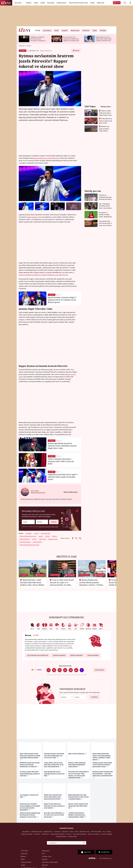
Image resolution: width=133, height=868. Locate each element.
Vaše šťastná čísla (65, 666)
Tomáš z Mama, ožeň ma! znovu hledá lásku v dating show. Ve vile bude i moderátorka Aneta (54, 765)
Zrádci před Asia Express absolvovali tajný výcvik (106, 121)
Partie (72, 832)
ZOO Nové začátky (96, 832)
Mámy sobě (101, 3)
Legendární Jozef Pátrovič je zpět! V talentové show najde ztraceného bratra (63, 477)
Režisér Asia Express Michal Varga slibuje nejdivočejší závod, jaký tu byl (105, 131)
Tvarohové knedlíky (106, 834)
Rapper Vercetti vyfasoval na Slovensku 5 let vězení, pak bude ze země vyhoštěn (54, 806)
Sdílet (77, 51)
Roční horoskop (93, 655)
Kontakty (45, 859)
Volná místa (24, 854)
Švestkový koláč (72, 836)
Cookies (23, 865)
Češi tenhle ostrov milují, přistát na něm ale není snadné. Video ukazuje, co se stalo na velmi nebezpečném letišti (78, 775)
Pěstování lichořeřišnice (80, 834)
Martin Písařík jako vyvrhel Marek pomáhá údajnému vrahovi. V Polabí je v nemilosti (91, 584)
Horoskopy (51, 3)
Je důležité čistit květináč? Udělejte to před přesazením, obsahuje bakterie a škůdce (77, 815)
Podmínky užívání (26, 862)
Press (43, 854)
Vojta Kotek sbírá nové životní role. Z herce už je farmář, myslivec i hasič (105, 223)
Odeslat (53, 521)
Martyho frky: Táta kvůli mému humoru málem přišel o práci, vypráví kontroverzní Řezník (53, 797)
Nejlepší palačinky (61, 836)
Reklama (23, 856)
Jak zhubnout (26, 832)
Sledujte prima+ (62, 3)
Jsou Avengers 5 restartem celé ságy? (29, 796)
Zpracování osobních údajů (50, 862)
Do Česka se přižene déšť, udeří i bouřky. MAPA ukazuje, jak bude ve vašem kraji (30, 774)
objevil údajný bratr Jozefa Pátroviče (47, 158)
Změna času (65, 832)
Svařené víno (45, 834)
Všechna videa (106, 107)
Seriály (43, 3)
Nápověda (45, 865)
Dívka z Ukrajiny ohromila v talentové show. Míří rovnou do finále (61, 461)
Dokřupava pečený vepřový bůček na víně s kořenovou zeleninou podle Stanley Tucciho (102, 765)
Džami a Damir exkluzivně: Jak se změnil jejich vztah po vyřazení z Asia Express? (105, 115)
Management (46, 851)
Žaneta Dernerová (46, 51)
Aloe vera (69, 834)
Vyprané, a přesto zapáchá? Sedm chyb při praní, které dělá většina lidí (78, 806)
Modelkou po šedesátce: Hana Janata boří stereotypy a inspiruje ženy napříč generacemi (39, 40)
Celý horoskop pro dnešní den (37, 655)
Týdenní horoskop (59, 655)
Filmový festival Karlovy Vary (78, 3)
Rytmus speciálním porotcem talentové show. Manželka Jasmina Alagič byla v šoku (62, 446)
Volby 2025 (37, 834)
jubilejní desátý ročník (34, 217)
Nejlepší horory (48, 832)
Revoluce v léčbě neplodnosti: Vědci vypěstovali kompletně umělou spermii (77, 765)
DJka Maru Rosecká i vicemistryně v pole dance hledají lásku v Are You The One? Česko (54, 756)
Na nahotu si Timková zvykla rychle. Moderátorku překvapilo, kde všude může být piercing (106, 215)
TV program (57, 832)
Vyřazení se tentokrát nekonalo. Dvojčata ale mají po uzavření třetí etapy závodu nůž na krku (106, 197)
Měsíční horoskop (76, 655)
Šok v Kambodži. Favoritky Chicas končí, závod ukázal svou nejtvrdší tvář (106, 206)
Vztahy (36, 3)
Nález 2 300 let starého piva (77, 754)
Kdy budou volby (84, 832)
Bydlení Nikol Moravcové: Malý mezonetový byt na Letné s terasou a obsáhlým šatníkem (79, 797)
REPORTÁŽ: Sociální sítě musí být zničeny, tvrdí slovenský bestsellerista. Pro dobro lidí (30, 765)
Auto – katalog (107, 832)
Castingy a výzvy (47, 856)
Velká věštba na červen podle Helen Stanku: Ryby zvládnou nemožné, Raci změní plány (104, 40)
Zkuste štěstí (99, 670)
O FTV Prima (24, 851)
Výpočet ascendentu (94, 834)
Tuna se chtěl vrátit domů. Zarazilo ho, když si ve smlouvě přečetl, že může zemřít (62, 584)
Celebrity (29, 3)
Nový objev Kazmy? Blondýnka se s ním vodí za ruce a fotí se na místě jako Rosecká (54, 815)
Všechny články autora (71, 492)
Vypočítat (93, 696)
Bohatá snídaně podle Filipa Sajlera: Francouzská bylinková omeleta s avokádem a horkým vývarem (102, 757)
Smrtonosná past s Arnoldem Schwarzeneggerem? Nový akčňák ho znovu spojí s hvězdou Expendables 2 (30, 807)
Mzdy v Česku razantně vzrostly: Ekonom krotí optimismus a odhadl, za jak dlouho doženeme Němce (30, 757)
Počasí (76, 832)
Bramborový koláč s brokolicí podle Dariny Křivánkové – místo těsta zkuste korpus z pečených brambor (103, 775)
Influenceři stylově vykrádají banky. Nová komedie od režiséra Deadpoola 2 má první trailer (30, 815)
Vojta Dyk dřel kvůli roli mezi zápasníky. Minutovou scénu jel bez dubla (54, 774)
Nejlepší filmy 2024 (37, 832)
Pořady (92, 3)
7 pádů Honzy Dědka (27, 834)
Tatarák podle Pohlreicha (57, 834)
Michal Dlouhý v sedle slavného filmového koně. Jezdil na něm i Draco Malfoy (32, 582)
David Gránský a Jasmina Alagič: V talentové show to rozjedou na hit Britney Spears (62, 300)
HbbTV (23, 859)
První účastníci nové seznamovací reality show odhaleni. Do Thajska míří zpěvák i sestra (71, 40)
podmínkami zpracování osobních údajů (48, 527)
